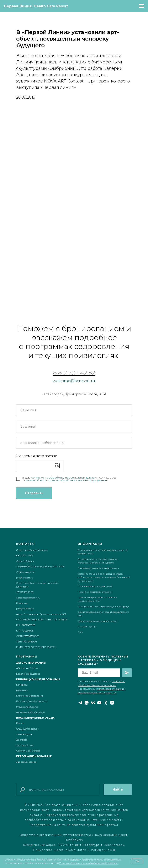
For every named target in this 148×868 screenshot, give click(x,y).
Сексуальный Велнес (28, 751)
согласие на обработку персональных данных (64, 478)
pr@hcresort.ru (25, 578)
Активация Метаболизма (31, 712)
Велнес (20, 723)
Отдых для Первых (27, 729)
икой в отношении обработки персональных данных (70, 480)
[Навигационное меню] (141, 6)
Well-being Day (25, 734)
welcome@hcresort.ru (74, 381)
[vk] (93, 703)
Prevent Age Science (27, 707)
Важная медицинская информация (98, 568)
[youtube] (99, 703)
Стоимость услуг (87, 626)
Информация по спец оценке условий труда (103, 606)
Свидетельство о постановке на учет (98, 621)
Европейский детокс (28, 674)
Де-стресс (22, 740)
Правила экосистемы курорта (95, 592)
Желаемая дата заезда (37, 456)
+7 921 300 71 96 (25, 592)
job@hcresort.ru (25, 609)
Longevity (22, 685)
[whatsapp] (87, 703)
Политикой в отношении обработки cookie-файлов (88, 863)
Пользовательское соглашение (95, 586)
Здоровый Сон (25, 745)
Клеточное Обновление (30, 696)
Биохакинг (22, 690)
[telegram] (80, 703)
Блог (80, 632)
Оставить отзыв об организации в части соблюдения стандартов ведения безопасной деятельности (104, 577)
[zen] (112, 703)
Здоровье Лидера (26, 762)
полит (28, 480)
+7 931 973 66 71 (25, 566)
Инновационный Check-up (32, 701)
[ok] (106, 703)
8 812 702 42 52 (74, 373)
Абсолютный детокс (28, 668)
